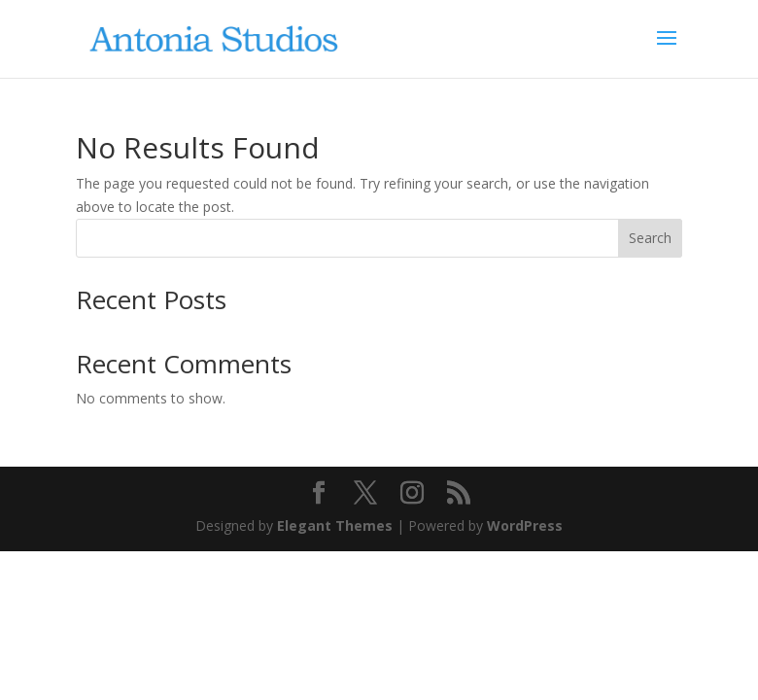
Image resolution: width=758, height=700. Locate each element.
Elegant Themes (335, 525)
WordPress (525, 525)
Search (650, 238)
